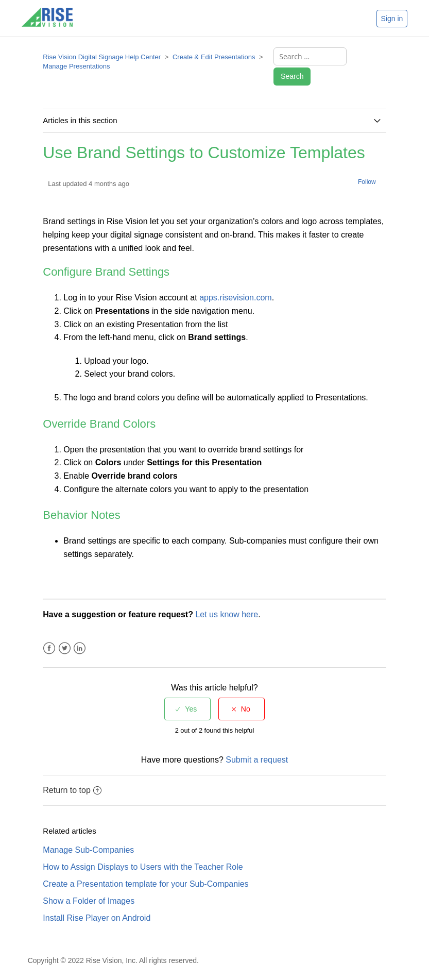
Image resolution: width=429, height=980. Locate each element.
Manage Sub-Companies (88, 850)
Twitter (65, 648)
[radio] (187, 709)
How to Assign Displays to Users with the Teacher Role (143, 867)
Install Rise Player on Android (97, 918)
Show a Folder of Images (89, 901)
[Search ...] (310, 56)
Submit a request (257, 760)
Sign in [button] (392, 19)
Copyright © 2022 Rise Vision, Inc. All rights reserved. (113, 960)
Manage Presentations (76, 66)
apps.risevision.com (236, 298)
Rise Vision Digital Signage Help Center (102, 57)
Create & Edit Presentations (214, 57)
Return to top (72, 790)
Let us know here (227, 614)
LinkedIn (80, 648)
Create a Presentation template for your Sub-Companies (145, 884)
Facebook (49, 648)
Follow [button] (367, 182)
